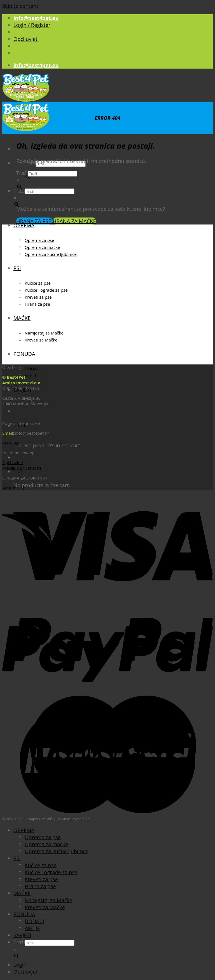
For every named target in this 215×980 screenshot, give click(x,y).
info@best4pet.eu (36, 18)
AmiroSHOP (14, 488)
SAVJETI (22, 935)
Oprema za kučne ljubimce (51, 254)
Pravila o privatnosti (22, 468)
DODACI (33, 369)
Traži (22, 173)
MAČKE (22, 318)
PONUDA (24, 354)
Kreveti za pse (38, 297)
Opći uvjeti (26, 39)
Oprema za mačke (42, 247)
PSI (17, 268)
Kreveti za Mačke (41, 340)
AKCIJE (31, 376)
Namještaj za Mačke (44, 333)
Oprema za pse (39, 240)
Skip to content (20, 6)
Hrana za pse (37, 304)
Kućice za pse (38, 283)
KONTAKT (12, 443)
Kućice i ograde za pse (46, 290)
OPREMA (24, 225)
